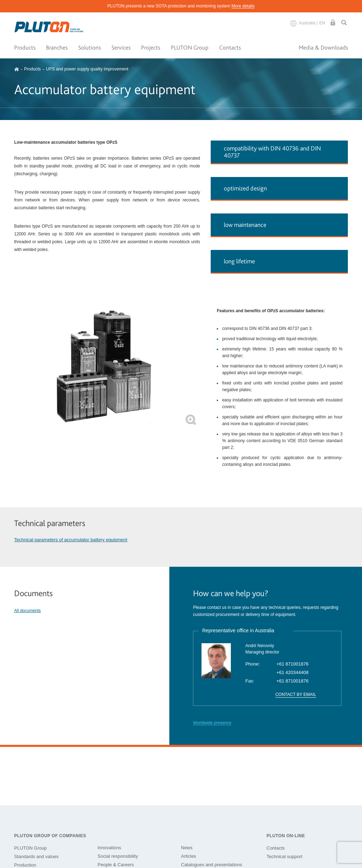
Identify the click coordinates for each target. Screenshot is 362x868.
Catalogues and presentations (212, 865)
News (187, 848)
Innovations (109, 848)
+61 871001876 (293, 664)
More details (243, 6)
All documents (27, 611)
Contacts (230, 47)
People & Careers (116, 865)
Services (121, 47)
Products (25, 47)
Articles (189, 856)
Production (25, 865)
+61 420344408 (293, 672)
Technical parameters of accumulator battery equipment (71, 540)
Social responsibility (118, 856)
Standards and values (36, 856)
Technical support (284, 856)
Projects (151, 47)
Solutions (89, 47)
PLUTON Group (190, 47)
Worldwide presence (212, 723)
